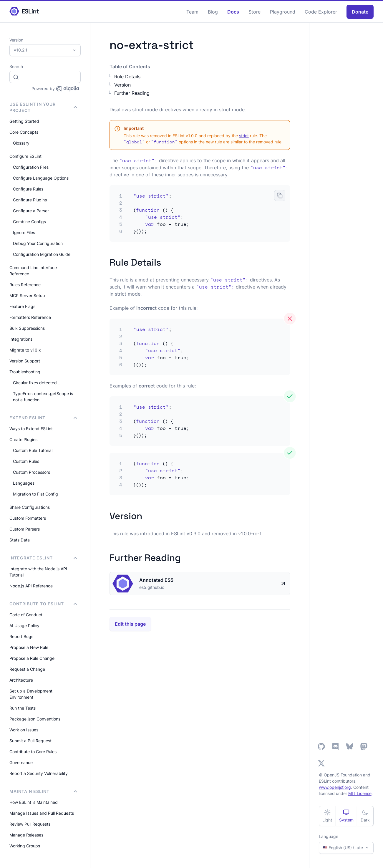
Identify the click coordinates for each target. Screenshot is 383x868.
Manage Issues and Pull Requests (42, 813)
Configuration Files (31, 167)
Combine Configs (29, 222)
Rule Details (127, 77)
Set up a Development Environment (31, 694)
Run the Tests (23, 708)
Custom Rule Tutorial (33, 450)
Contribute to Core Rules (33, 752)
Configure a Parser (31, 211)
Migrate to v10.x (25, 350)
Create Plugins (23, 439)
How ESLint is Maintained (34, 802)
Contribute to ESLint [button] (43, 604)
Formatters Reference (30, 317)
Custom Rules (26, 461)
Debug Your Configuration (38, 243)
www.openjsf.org (335, 787)
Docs (233, 12)
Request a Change (27, 669)
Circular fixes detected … (37, 383)
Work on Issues (24, 730)
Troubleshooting (25, 372)
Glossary (21, 143)
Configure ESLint (25, 156)
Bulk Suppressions (27, 328)
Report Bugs (21, 636)
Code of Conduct (26, 615)
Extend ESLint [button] (43, 418)
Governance (21, 762)
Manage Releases (26, 835)
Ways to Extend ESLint (31, 429)
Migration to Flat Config (35, 494)
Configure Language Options (41, 178)
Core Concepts (24, 132)
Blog (213, 12)
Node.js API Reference (31, 586)
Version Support (25, 361)
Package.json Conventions (35, 719)
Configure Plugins (30, 200)
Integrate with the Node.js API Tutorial (38, 572)
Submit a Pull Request (30, 741)
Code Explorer (321, 12)
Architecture (21, 680)
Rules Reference (25, 285)
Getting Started (24, 121)
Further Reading (132, 93)
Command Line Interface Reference (33, 271)
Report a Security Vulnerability (39, 773)
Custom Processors (31, 472)
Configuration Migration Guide (42, 254)
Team (192, 12)
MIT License (360, 793)
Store (254, 12)
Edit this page (130, 624)
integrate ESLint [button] (43, 558)
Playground (283, 12)
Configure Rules (28, 189)
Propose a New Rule (29, 647)
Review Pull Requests (30, 824)
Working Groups (25, 846)
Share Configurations (30, 507)
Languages (24, 483)
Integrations (21, 339)
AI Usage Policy (24, 626)
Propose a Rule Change (32, 658)
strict (244, 136)
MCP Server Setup (27, 295)
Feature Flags (22, 306)
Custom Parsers (25, 529)
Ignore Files (24, 232)
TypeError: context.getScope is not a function (43, 397)
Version (122, 85)
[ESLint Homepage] (24, 12)
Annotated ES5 (156, 580)
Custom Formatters (28, 518)
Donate (360, 12)
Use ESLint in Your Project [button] (43, 107)
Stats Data (20, 540)
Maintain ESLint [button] (43, 791)
